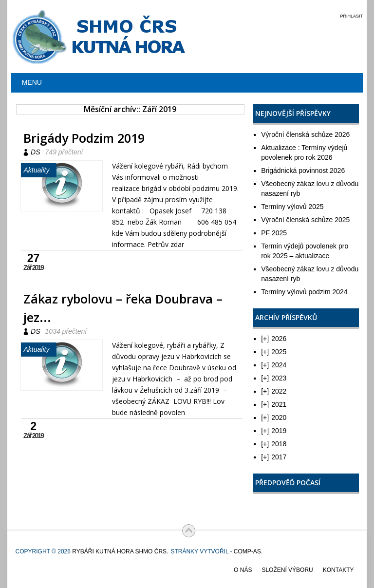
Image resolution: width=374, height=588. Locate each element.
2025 (274, 352)
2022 (274, 391)
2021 (274, 404)
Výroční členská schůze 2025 (305, 220)
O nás (243, 570)
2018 (274, 444)
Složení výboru (287, 570)
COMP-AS (247, 551)
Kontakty (338, 570)
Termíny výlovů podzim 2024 (304, 292)
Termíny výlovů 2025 (292, 207)
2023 (274, 378)
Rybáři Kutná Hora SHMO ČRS (119, 551)
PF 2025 (274, 233)
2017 (274, 457)
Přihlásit (351, 16)
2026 (274, 339)
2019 (274, 431)
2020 (274, 417)
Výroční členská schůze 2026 (305, 134)
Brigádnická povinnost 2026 (303, 171)
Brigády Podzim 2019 (84, 138)
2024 (274, 365)
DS (35, 152)
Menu (32, 82)
